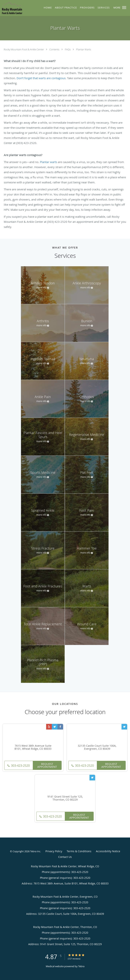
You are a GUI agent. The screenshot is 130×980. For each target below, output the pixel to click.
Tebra (81, 966)
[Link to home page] (15, 8)
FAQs (68, 49)
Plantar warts (49, 162)
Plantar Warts (84, 49)
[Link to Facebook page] (60, 727)
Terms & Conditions (79, 851)
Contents (55, 49)
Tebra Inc (35, 851)
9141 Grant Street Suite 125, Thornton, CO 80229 (65, 798)
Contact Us (65, 857)
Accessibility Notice (108, 851)
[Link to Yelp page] (49, 727)
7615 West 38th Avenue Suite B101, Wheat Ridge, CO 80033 (33, 747)
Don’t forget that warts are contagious (41, 78)
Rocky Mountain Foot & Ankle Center (24, 49)
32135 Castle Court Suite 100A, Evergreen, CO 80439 (97, 747)
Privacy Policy (54, 851)
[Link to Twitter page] (55, 727)
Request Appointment (47, 765)
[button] (124, 8)
